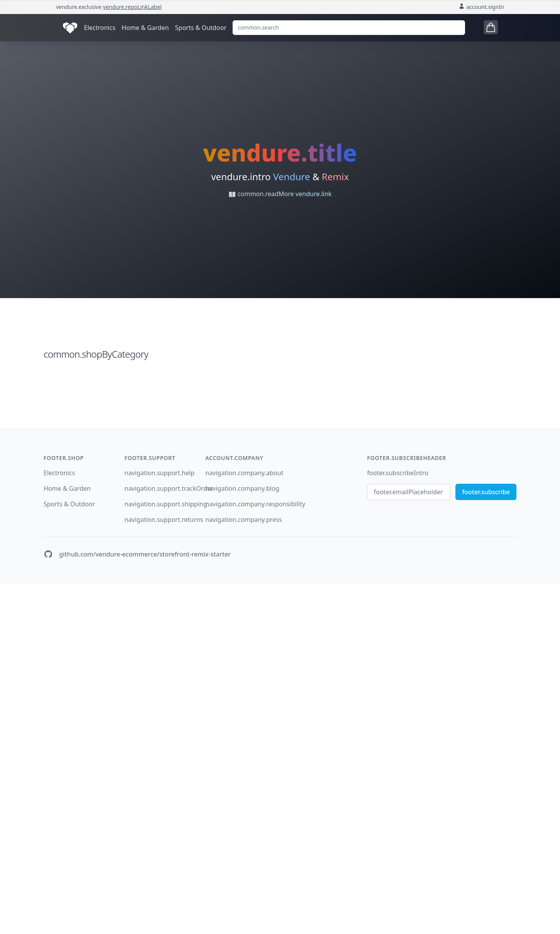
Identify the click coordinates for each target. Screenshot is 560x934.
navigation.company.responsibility (255, 854)
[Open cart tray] (491, 27)
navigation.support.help (159, 823)
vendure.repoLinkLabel (132, 7)
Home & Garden (145, 28)
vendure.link (314, 194)
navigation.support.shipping (166, 854)
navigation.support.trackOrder (169, 839)
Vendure (291, 176)
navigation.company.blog (242, 839)
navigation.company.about (244, 823)
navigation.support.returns (164, 870)
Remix (335, 176)
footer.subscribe (486, 842)
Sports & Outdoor (201, 28)
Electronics (100, 28)
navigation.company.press (244, 870)
